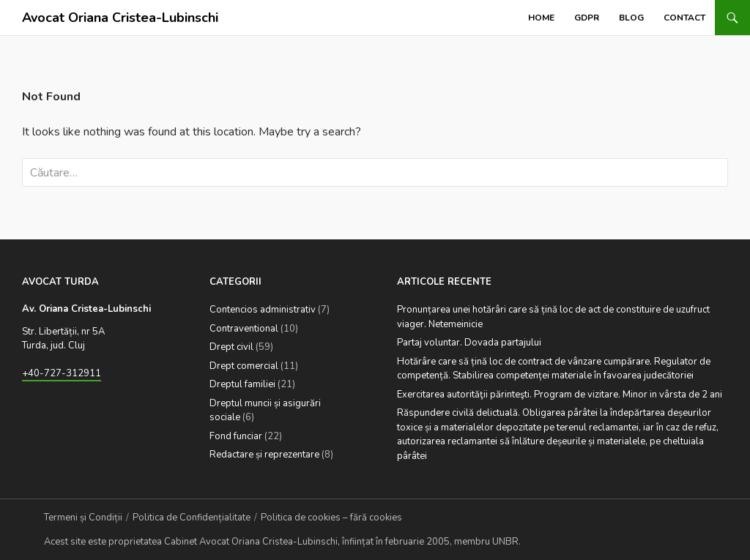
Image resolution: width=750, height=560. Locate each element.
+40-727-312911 (62, 373)
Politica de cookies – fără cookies (331, 518)
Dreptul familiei (242, 384)
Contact (684, 18)
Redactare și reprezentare (264, 455)
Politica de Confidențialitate (192, 518)
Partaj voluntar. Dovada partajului (469, 343)
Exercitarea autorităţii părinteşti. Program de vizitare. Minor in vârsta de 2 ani (560, 395)
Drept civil (231, 347)
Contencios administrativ (263, 310)
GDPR (587, 18)
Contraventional (244, 329)
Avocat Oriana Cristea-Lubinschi (120, 18)
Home (541, 18)
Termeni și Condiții (83, 518)
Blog (631, 18)
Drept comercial (244, 366)
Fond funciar (236, 436)
